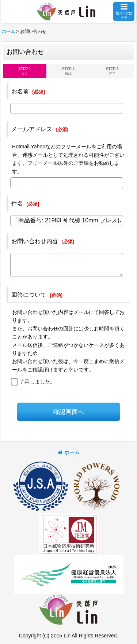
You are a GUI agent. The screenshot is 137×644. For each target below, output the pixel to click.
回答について (29, 295)
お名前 (20, 91)
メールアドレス (32, 129)
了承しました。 (37, 382)
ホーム (69, 452)
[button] (124, 11)
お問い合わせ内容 (35, 241)
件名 (17, 203)
